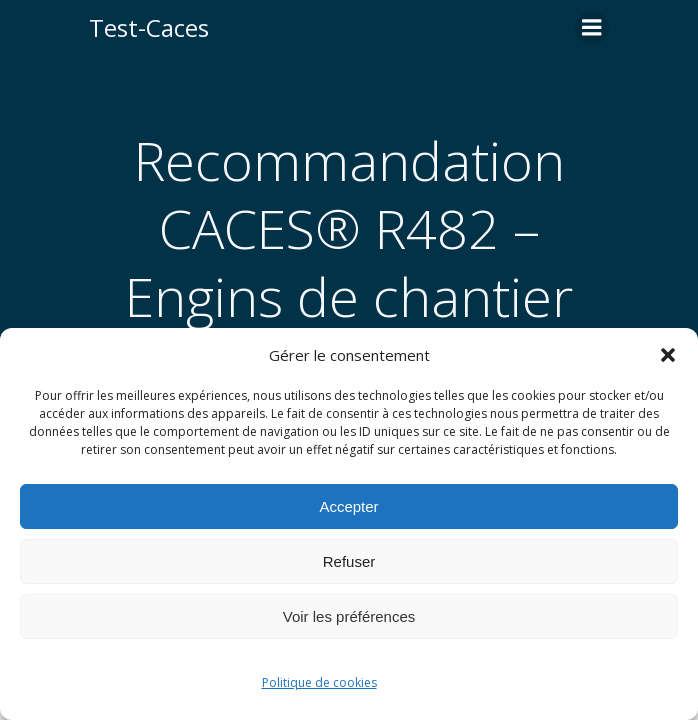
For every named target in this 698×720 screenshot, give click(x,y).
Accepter (348, 506)
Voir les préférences (349, 616)
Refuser (349, 561)
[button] (668, 355)
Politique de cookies (319, 682)
